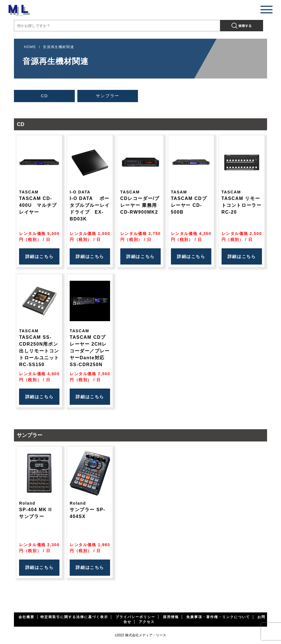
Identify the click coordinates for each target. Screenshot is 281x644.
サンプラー (108, 96)
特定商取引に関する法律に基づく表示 (74, 617)
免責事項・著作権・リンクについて (218, 617)
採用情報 (171, 617)
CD (45, 96)
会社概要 (26, 617)
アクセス (147, 622)
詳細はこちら (40, 256)
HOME (30, 47)
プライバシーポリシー (135, 617)
